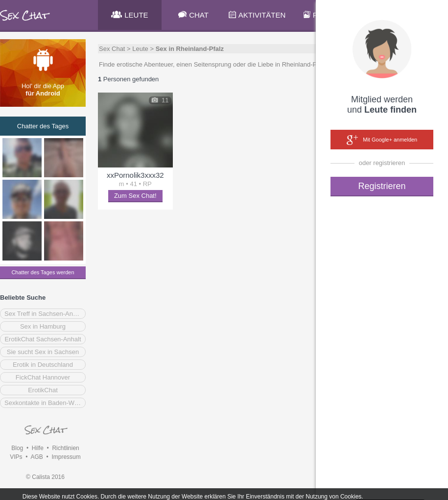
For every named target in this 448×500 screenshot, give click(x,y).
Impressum (66, 457)
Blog (17, 448)
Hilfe (38, 448)
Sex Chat (112, 49)
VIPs (16, 457)
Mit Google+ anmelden (382, 140)
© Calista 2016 (45, 477)
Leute (140, 49)
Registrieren (382, 186)
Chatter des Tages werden (43, 272)
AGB (36, 457)
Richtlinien (65, 448)
